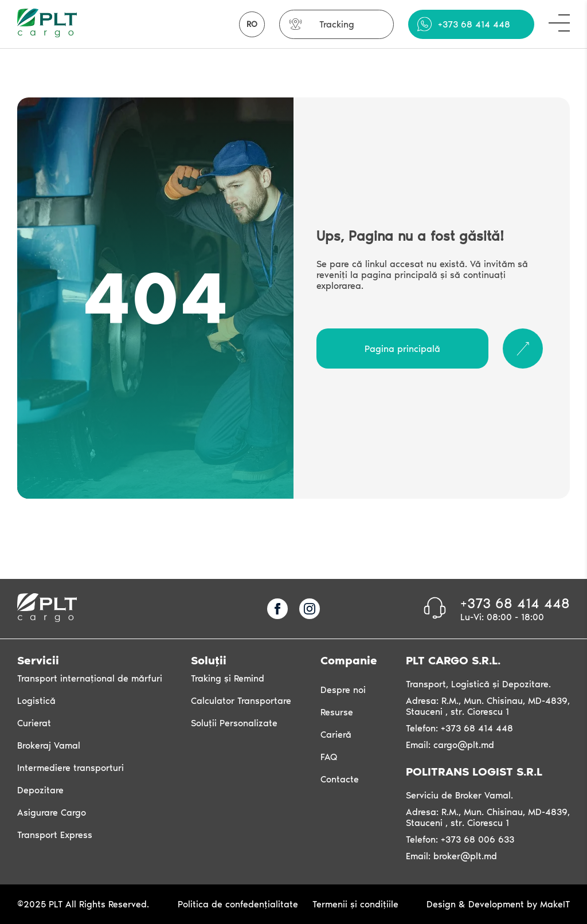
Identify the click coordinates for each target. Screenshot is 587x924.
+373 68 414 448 (474, 24)
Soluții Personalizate (234, 723)
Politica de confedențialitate (238, 904)
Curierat (34, 723)
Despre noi (343, 690)
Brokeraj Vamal (49, 745)
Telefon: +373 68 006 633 (460, 839)
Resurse (337, 712)
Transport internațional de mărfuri (90, 678)
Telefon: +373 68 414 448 (459, 728)
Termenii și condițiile (355, 904)
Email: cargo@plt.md (450, 745)
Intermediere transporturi (71, 768)
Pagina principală (402, 349)
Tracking (337, 24)
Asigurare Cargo (52, 813)
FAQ (329, 757)
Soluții (209, 660)
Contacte (340, 779)
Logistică (36, 701)
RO (252, 24)
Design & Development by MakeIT (498, 904)
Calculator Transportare (241, 701)
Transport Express (55, 835)
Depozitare (40, 790)
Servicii (38, 660)
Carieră (336, 735)
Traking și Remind (228, 678)
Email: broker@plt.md (451, 856)
